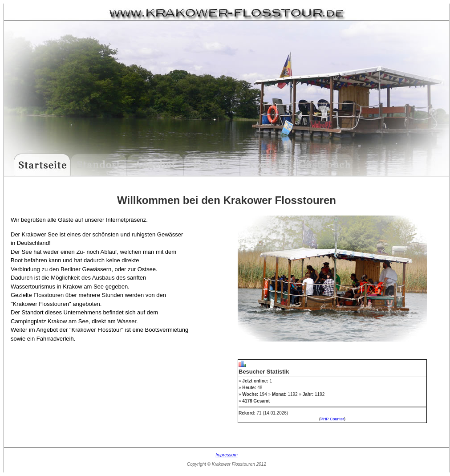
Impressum (226, 455)
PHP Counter (332, 419)
